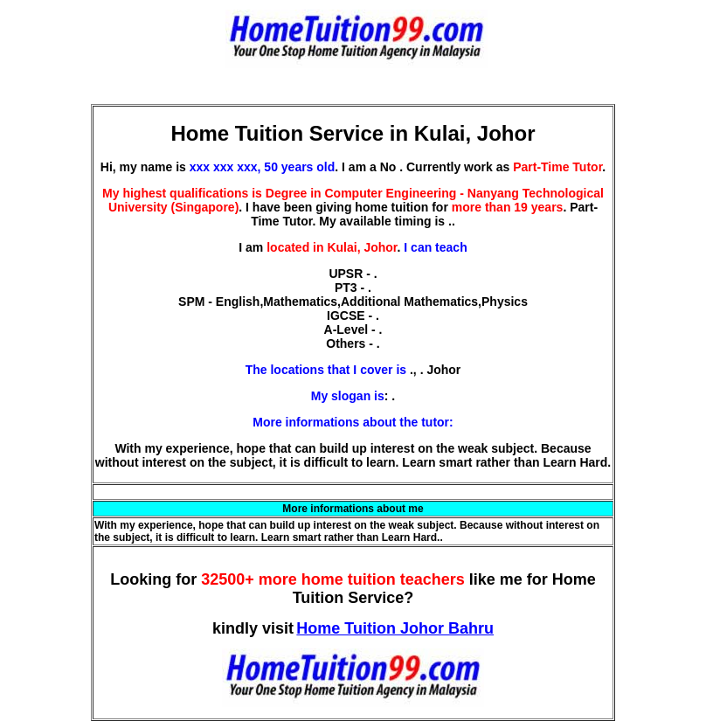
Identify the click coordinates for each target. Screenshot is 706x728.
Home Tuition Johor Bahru (395, 628)
